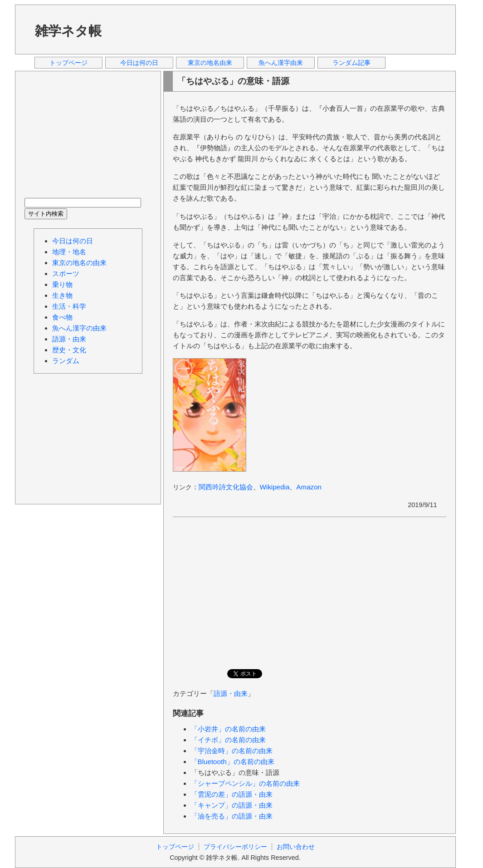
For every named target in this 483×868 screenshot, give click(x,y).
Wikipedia (275, 487)
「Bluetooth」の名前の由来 (233, 762)
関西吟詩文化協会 (226, 487)
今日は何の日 (139, 63)
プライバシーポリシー (235, 847)
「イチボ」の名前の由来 (228, 740)
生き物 (62, 295)
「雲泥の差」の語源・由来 (232, 794)
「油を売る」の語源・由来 (232, 816)
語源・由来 (231, 693)
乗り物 (62, 284)
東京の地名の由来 (79, 263)
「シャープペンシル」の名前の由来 (245, 783)
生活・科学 (69, 306)
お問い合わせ (296, 847)
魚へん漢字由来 (281, 63)
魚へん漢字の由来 (79, 328)
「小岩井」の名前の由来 (228, 729)
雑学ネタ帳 (68, 31)
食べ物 (62, 317)
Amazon (309, 487)
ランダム (66, 361)
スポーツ (66, 274)
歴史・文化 (69, 350)
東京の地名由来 (210, 63)
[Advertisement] (282, 29)
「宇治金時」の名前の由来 (232, 751)
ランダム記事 (351, 63)
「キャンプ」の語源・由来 (232, 805)
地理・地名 (69, 252)
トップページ (68, 63)
